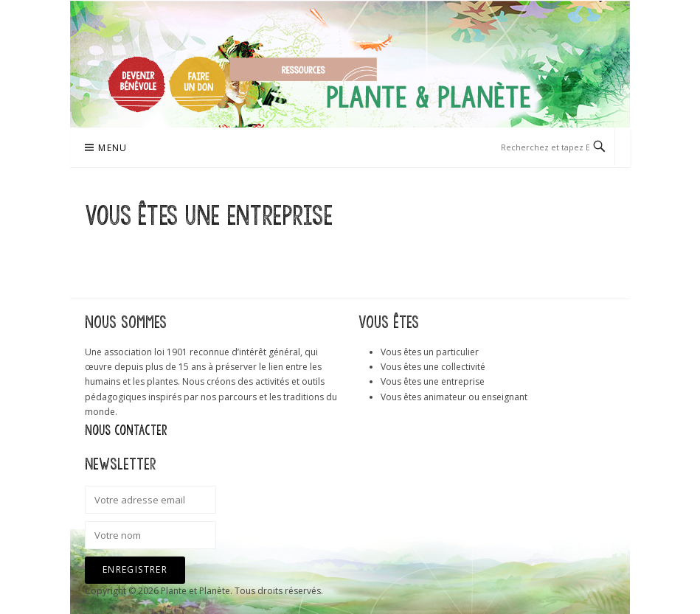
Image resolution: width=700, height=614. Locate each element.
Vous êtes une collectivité (433, 367)
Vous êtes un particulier (430, 352)
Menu (113, 148)
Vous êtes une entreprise (433, 381)
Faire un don (198, 84)
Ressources (303, 69)
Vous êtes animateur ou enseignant (454, 397)
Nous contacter (126, 430)
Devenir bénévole (136, 84)
